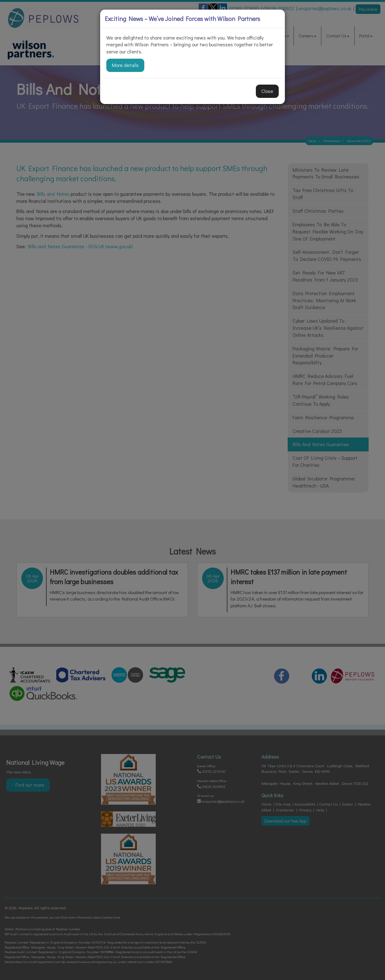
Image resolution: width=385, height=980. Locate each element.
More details (125, 65)
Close (267, 91)
